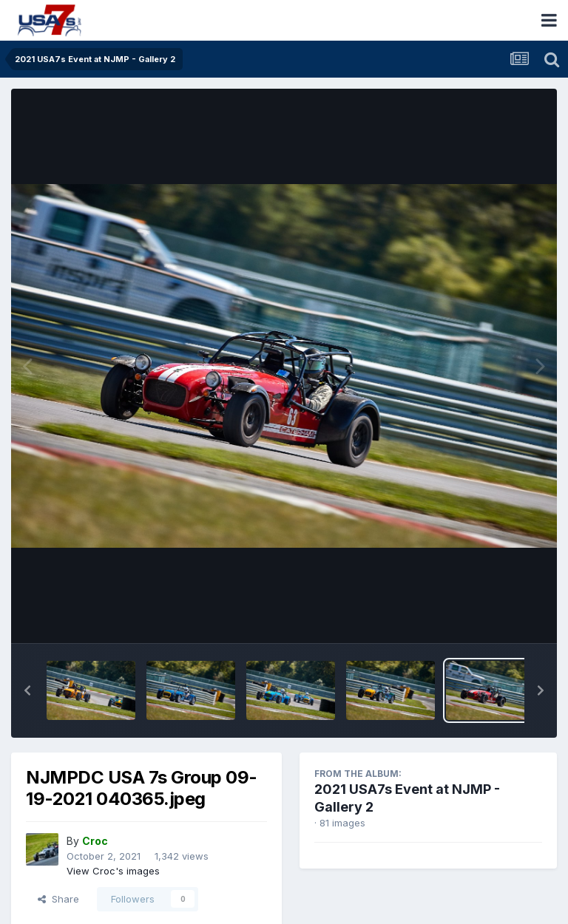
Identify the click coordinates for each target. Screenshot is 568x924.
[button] (27, 690)
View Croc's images (113, 871)
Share (58, 899)
